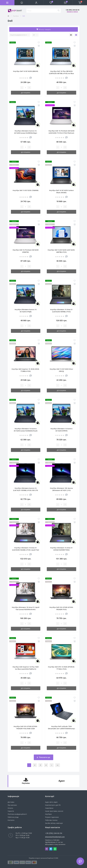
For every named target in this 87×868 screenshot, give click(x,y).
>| (58, 765)
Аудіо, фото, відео (51, 802)
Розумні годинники (52, 817)
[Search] (59, 11)
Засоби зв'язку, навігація (54, 823)
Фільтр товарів (43, 29)
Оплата (10, 808)
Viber (47, 849)
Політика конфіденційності (17, 814)
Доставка (11, 802)
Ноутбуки (16, 16)
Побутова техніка (51, 820)
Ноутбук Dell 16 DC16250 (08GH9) (26, 71)
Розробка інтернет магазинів (38, 858)
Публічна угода (13, 817)
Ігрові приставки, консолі (54, 811)
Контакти (11, 820)
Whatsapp (55, 849)
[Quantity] (25, 88)
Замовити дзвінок (72, 12)
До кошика (26, 93)
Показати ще (43, 757)
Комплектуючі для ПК (53, 805)
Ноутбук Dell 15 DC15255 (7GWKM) (26, 190)
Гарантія (11, 811)
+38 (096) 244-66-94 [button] (54, 833)
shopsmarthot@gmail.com (55, 837)
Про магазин (12, 805)
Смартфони (49, 808)
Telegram (51, 849)
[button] (36, 3)
